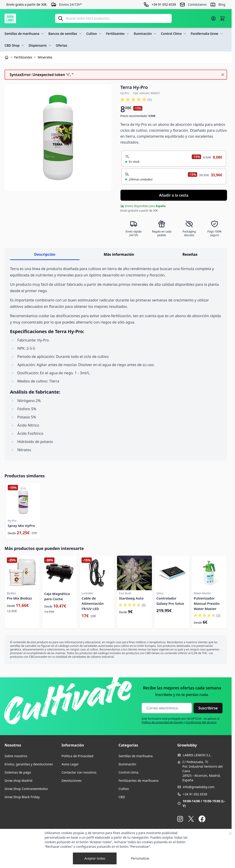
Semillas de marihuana (25, 34)
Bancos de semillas (65, 34)
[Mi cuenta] (213, 18)
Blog (222, 4)
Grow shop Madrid (18, 781)
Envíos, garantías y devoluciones (29, 764)
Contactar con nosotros (79, 772)
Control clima (129, 772)
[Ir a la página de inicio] (10, 18)
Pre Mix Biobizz (19, 598)
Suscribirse (208, 708)
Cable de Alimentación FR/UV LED (93, 603)
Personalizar (140, 858)
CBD (122, 797)
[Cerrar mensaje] (223, 75)
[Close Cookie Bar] (230, 833)
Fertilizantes (118, 34)
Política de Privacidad (77, 756)
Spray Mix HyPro (21, 526)
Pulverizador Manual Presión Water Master (207, 603)
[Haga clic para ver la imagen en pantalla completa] (58, 138)
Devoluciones (72, 781)
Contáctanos (197, 4)
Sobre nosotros (16, 756)
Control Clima (174, 34)
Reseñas (190, 254)
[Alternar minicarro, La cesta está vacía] (222, 18)
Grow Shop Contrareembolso (26, 789)
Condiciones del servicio (201, 722)
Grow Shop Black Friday (22, 797)
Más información (119, 254)
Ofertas (61, 45)
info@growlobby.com (199, 787)
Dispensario (40, 46)
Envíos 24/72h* (71, 4)
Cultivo (94, 34)
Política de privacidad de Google (162, 722)
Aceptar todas (95, 858)
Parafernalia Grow (207, 34)
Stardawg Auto (131, 598)
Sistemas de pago (18, 772)
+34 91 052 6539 (195, 794)
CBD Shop (15, 46)
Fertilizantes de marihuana (139, 781)
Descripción (45, 254)
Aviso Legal (70, 764)
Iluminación (145, 34)
